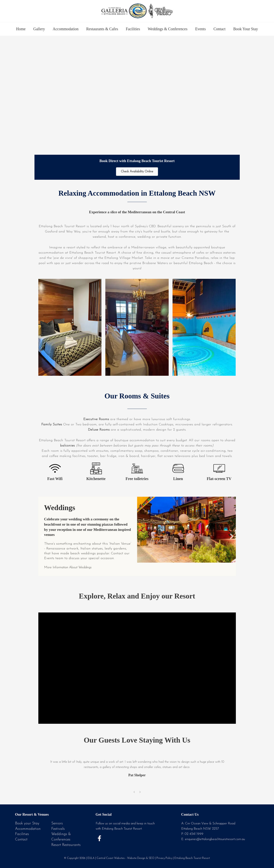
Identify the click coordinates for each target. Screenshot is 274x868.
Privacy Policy (164, 858)
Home (21, 29)
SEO (152, 858)
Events (200, 29)
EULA (91, 858)
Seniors (57, 824)
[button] (42, 536)
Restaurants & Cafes (102, 29)
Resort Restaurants (66, 845)
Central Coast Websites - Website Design (121, 858)
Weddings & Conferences (168, 29)
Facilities (133, 29)
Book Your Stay (246, 29)
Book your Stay (27, 824)
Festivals (58, 829)
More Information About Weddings (72, 567)
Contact (219, 29)
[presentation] (134, 793)
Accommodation (66, 29)
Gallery (39, 29)
